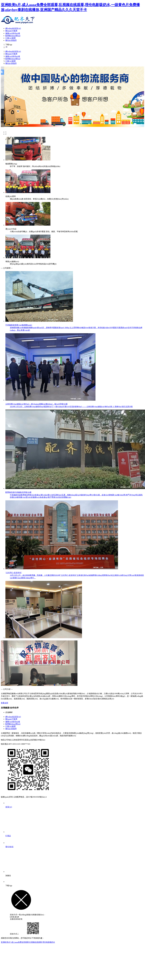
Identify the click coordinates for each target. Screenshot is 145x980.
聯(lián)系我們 (11, 40)
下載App (9, 45)
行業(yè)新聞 (10, 38)
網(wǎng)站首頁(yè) (13, 28)
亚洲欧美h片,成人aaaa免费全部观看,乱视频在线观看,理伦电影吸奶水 (28, 942)
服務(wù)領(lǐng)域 (13, 33)
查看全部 (5, 703)
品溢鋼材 (9, 712)
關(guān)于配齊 (11, 31)
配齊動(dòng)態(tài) (13, 36)
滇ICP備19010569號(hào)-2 (36, 797)
